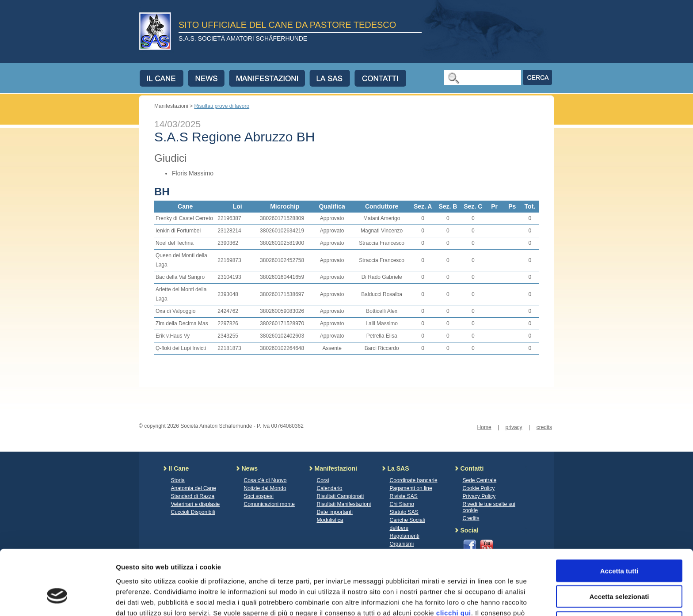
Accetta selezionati (619, 543)
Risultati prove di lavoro (222, 106)
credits (544, 427)
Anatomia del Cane (194, 488)
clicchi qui (454, 559)
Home (484, 427)
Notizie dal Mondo (265, 488)
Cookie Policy (479, 488)
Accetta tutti (619, 517)
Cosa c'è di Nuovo (265, 480)
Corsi (323, 480)
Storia (178, 480)
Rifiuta (619, 569)
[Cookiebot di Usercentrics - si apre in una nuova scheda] (57, 599)
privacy (514, 427)
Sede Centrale (480, 480)
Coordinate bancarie (414, 480)
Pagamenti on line (411, 488)
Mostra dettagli (465, 599)
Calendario (330, 488)
